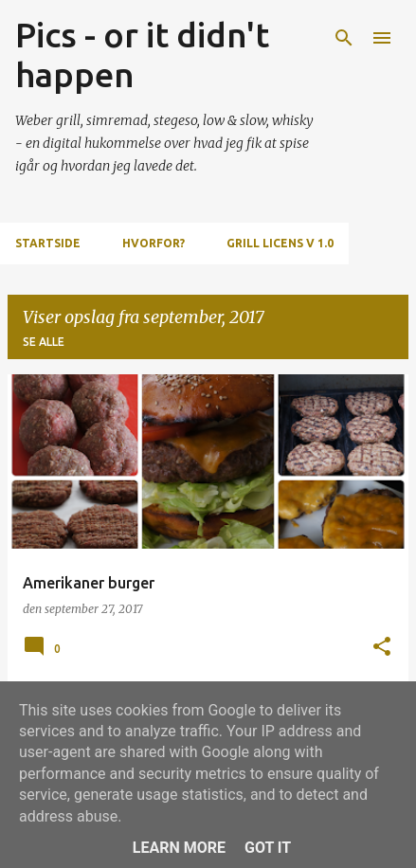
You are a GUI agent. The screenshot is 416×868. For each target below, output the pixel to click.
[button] (382, 648)
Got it (268, 848)
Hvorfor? (154, 243)
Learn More (179, 848)
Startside (48, 243)
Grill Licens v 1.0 (280, 243)
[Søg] (344, 38)
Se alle (44, 342)
